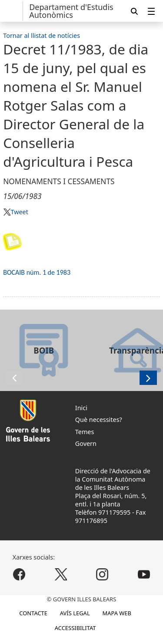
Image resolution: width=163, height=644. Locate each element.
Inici (81, 408)
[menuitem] (151, 11)
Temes (85, 432)
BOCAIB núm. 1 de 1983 (37, 272)
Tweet (19, 212)
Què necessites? (99, 420)
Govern (86, 443)
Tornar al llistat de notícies (42, 35)
